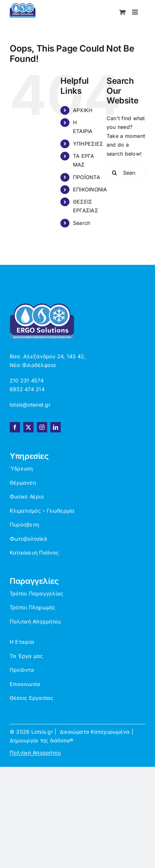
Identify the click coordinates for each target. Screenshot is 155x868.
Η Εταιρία (22, 642)
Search (82, 223)
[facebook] (15, 427)
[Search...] (126, 173)
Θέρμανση (23, 483)
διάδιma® (62, 740)
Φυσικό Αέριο (27, 497)
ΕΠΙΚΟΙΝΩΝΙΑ (90, 189)
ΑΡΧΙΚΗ (83, 110)
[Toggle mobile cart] (122, 12)
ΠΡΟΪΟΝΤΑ (87, 177)
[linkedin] (56, 427)
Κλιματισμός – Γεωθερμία (42, 511)
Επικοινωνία (25, 684)
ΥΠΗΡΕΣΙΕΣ (88, 144)
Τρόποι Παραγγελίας (36, 593)
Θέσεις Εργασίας (32, 698)
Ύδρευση (21, 468)
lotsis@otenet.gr (30, 405)
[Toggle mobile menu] (135, 12)
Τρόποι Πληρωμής (33, 607)
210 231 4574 (27, 381)
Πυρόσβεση (24, 525)
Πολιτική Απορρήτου (35, 622)
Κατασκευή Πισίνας (34, 553)
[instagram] (42, 427)
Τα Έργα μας (26, 656)
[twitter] (28, 427)
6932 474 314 (27, 389)
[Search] (115, 173)
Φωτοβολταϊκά (28, 539)
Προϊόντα (22, 670)
